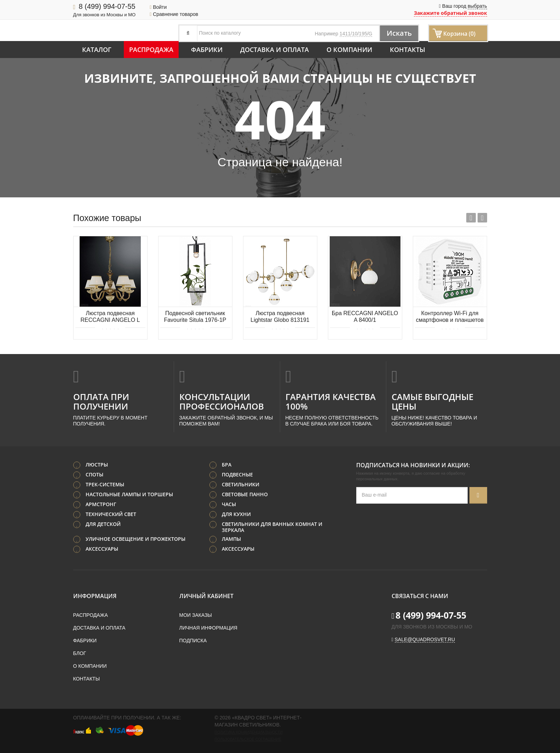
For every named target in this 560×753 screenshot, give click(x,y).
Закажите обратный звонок (451, 13)
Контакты (408, 50)
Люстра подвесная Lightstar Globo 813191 (280, 317)
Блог (80, 653)
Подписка (193, 641)
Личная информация (208, 628)
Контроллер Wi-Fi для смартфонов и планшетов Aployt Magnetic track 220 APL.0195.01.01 (450, 317)
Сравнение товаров (174, 14)
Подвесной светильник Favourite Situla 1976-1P (195, 317)
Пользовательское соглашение (248, 739)
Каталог (97, 50)
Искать (399, 33)
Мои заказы (196, 615)
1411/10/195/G (356, 34)
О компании (349, 50)
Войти (158, 7)
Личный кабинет (206, 596)
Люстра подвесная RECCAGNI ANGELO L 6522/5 (110, 317)
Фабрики (207, 50)
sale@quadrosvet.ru (425, 639)
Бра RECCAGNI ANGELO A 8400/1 (365, 317)
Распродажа (151, 50)
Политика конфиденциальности (249, 732)
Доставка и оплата (275, 50)
